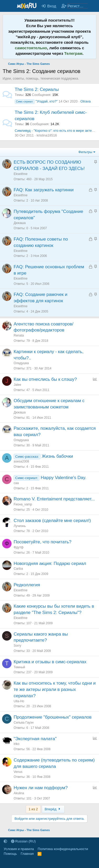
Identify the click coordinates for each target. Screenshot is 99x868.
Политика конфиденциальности (63, 849)
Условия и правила (19, 849)
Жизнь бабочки (57, 456)
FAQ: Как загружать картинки (44, 190)
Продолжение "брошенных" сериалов (53, 717)
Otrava (85, 101)
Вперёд (53, 809)
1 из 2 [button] (33, 809)
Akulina (19, 793)
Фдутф (19, 547)
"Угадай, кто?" (36, 101)
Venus (18, 772)
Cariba (18, 569)
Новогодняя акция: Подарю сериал (50, 564)
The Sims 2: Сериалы (37, 89)
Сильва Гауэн (24, 723)
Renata (19, 335)
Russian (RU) (24, 841)
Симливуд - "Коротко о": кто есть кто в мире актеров (56, 131)
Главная (27, 854)
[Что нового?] (93, 6)
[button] (5, 841)
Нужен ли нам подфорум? (41, 788)
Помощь (10, 854)
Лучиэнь (20, 526)
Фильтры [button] (85, 152)
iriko (17, 744)
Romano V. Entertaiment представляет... (54, 499)
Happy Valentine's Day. (64, 478)
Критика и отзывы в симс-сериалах (50, 662)
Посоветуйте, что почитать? (43, 542)
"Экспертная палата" (35, 739)
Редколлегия (27, 585)
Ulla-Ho (19, 701)
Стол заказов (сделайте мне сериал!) (52, 521)
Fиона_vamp (23, 504)
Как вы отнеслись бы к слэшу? (45, 379)
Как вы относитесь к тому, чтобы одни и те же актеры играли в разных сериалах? (55, 689)
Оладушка (21, 363)
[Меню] (7, 6)
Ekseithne (21, 174)
